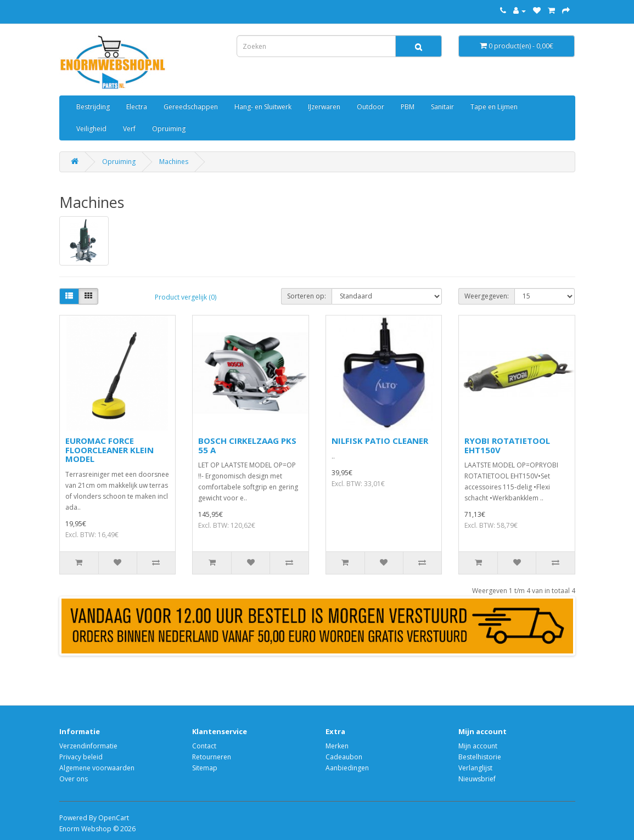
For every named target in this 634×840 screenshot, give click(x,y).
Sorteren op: (307, 296)
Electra (137, 107)
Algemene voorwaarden (97, 768)
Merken (337, 746)
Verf (129, 129)
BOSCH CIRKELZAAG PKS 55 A (247, 445)
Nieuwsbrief (477, 779)
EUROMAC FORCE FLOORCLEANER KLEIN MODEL (110, 450)
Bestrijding (93, 107)
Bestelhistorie (480, 757)
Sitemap (205, 768)
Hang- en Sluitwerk (263, 107)
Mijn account (478, 746)
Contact (204, 746)
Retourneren (212, 757)
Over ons (74, 779)
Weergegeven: (487, 296)
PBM (408, 107)
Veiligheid (91, 129)
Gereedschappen (191, 107)
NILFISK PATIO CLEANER (380, 441)
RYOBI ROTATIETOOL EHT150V (507, 445)
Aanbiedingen (347, 768)
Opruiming (169, 129)
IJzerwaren (324, 107)
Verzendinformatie (88, 746)
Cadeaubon (344, 757)
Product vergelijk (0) (186, 297)
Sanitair (442, 107)
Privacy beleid (81, 757)
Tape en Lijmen (494, 107)
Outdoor (371, 107)
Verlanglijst (475, 768)
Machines (174, 162)
